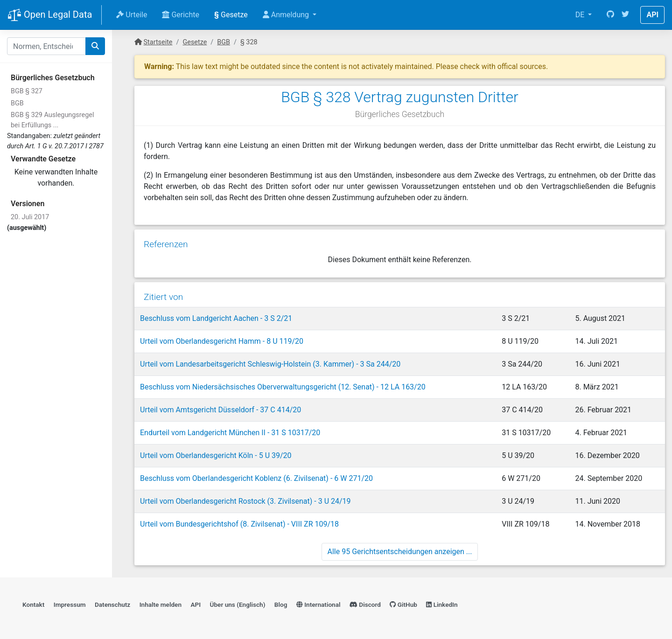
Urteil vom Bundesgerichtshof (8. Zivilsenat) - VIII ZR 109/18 (239, 524)
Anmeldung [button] (287, 15)
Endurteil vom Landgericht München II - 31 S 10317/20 (230, 433)
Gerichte (181, 15)
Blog (281, 604)
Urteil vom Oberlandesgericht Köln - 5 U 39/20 (216, 455)
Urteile (132, 15)
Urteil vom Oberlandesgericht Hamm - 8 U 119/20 (222, 341)
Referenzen (166, 244)
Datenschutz (112, 604)
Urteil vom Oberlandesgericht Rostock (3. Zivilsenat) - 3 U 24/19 (245, 501)
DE (581, 15)
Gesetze (231, 15)
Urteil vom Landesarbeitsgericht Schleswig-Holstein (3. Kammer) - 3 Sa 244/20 (270, 364)
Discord (365, 604)
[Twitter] (625, 15)
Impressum (70, 604)
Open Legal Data (50, 15)
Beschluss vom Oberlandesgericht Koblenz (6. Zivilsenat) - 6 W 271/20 (256, 478)
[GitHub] (610, 15)
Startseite (158, 42)
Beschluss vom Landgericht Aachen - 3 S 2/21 (216, 318)
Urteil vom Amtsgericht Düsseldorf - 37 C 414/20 (220, 410)
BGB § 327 (27, 91)
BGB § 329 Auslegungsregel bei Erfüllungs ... (52, 120)
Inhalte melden (161, 604)
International (318, 604)
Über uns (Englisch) (238, 604)
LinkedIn (442, 604)
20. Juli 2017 (30, 217)
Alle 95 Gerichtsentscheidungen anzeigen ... (400, 552)
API (652, 15)
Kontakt (33, 604)
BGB (17, 103)
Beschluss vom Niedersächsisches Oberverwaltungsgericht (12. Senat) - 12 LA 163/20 (283, 387)
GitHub (403, 604)
